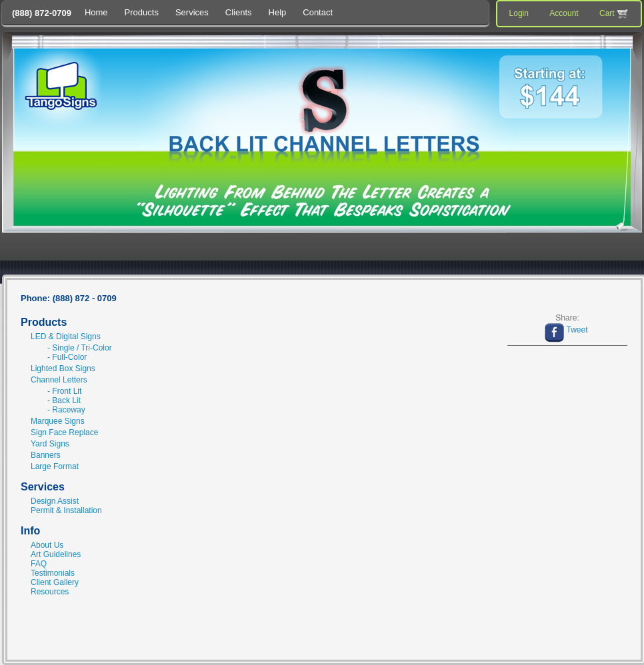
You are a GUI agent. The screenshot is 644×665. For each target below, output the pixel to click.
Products (142, 12)
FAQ (39, 564)
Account (564, 13)
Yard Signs (50, 444)
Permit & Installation (66, 510)
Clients (239, 12)
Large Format (55, 466)
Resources (50, 592)
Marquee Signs (58, 421)
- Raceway (66, 410)
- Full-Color (67, 357)
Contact (318, 12)
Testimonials (53, 573)
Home (96, 12)
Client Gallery (55, 582)
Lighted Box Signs (63, 368)
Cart (615, 14)
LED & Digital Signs (66, 336)
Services (192, 12)
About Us (47, 545)
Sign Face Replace (64, 432)
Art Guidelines (56, 554)
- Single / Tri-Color (80, 348)
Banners (46, 455)
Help (278, 12)
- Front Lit (64, 391)
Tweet (577, 330)
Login (519, 13)
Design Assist (55, 501)
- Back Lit (64, 400)
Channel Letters (59, 380)
